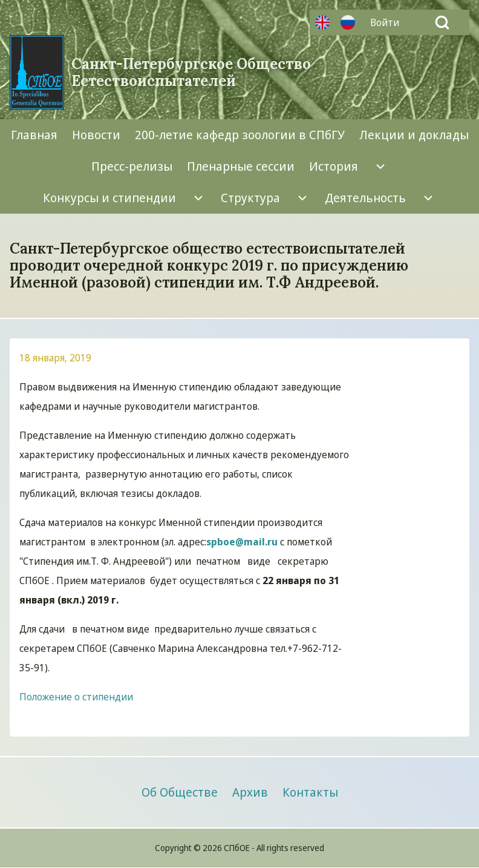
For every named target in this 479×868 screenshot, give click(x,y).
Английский (322, 22)
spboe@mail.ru (242, 542)
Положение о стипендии (76, 697)
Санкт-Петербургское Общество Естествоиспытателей (191, 73)
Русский (348, 22)
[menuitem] (388, 22)
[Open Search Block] (442, 22)
